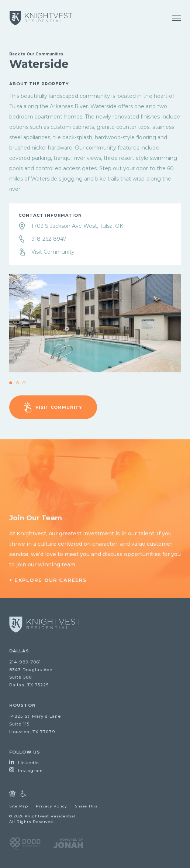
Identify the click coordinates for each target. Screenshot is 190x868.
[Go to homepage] (45, 625)
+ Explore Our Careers (48, 580)
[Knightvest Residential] (41, 18)
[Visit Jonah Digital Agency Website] (68, 843)
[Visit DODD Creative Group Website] (25, 843)
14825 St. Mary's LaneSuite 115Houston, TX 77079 (35, 724)
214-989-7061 (25, 662)
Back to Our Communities (36, 54)
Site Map (19, 806)
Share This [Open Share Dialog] (86, 806)
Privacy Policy (51, 806)
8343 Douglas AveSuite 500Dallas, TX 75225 (31, 677)
